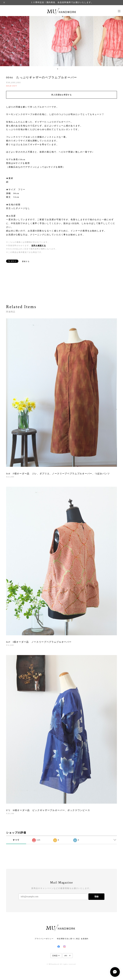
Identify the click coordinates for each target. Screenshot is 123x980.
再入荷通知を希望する (61, 95)
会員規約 (85, 939)
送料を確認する (39, 245)
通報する (26, 261)
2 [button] (60, 69)
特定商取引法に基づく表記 (68, 939)
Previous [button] (5, 40)
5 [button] (66, 69)
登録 (96, 897)
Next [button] (118, 40)
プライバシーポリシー (44, 939)
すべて (16, 840)
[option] (61, 40)
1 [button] (58, 69)
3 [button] (62, 69)
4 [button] (64, 69)
